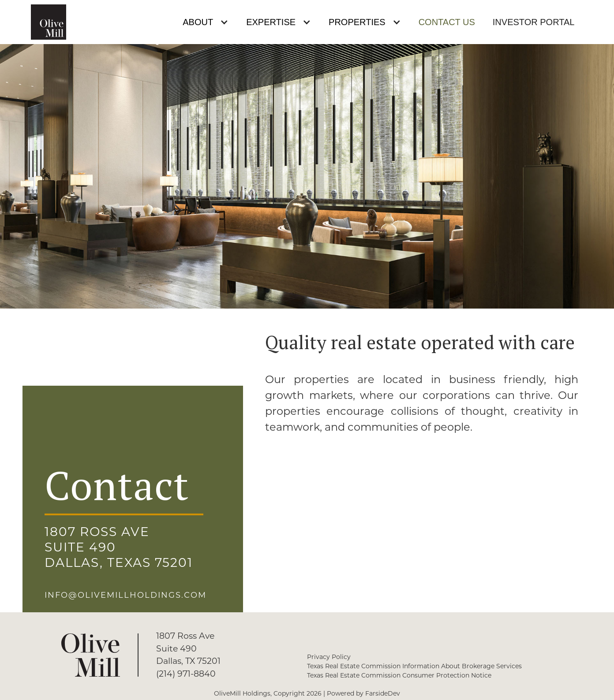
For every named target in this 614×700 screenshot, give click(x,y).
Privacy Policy (329, 657)
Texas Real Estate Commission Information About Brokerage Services (414, 666)
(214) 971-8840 (186, 674)
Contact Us (447, 22)
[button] (206, 22)
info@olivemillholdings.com (125, 595)
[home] (49, 22)
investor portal (534, 22)
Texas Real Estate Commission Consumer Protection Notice (399, 675)
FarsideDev (383, 693)
